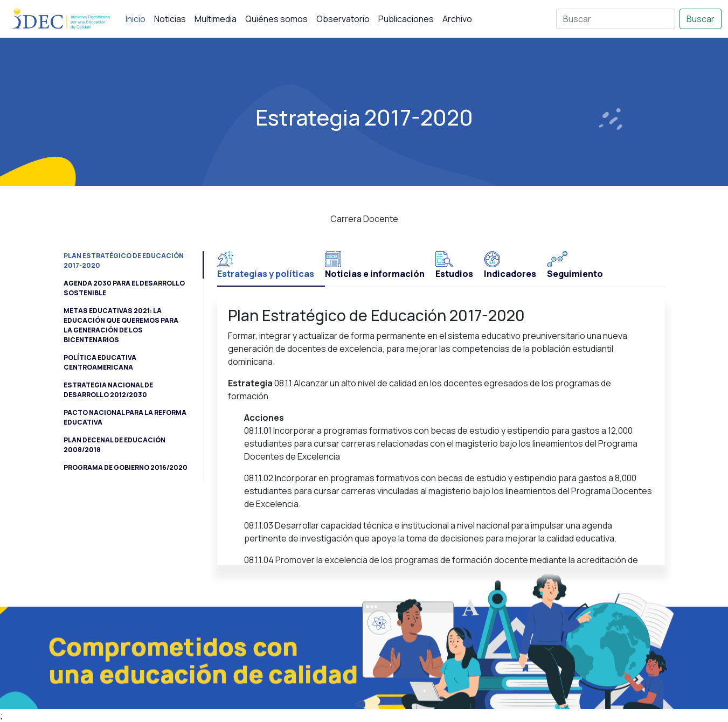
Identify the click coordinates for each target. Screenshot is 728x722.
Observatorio (343, 19)
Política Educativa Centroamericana (100, 362)
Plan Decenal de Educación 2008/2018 (115, 445)
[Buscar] (616, 19)
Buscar (701, 19)
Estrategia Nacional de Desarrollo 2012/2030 (108, 390)
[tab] (271, 269)
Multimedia (216, 19)
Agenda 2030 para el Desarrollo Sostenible (124, 288)
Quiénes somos (276, 19)
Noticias (170, 19)
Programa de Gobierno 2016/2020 (126, 467)
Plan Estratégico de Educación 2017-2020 (124, 261)
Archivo (457, 19)
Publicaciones (406, 19)
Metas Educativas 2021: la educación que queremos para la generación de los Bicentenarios (121, 325)
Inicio (136, 19)
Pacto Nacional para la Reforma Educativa (125, 417)
